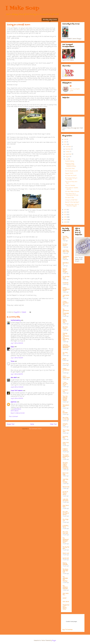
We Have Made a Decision (72, 192)
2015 (65, 142)
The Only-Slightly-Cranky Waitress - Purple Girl (66, 466)
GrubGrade (65, 283)
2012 (65, 212)
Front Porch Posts (66, 506)
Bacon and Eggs (65, 474)
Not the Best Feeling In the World (71, 179)
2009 (66, 220)
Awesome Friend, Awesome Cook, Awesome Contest (71, 165)
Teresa (12, 361)
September (69, 154)
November (68, 149)
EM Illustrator (65, 412)
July (67, 159)
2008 (66, 222)
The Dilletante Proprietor (65, 587)
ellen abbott (14, 378)
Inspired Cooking (70, 161)
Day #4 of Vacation (70, 186)
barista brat (66, 558)
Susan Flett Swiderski (17, 391)
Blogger (54, 641)
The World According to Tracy (66, 457)
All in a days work (66, 431)
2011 (65, 215)
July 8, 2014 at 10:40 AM (17, 387)
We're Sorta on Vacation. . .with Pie (72, 189)
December (68, 147)
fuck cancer (66, 602)
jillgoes (64, 359)
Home (32, 424)
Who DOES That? (70, 169)
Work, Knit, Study (66, 443)
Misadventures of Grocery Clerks (66, 607)
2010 (65, 217)
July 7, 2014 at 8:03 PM (17, 374)
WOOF (65, 598)
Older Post (53, 424)
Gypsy (12, 347)
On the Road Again (66, 277)
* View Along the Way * (65, 384)
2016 (65, 140)
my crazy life (65, 353)
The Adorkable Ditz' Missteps (65, 579)
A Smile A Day (65, 391)
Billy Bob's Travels (65, 328)
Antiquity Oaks (65, 425)
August (68, 157)
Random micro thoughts (65, 271)
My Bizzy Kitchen (65, 245)
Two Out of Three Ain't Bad (71, 183)
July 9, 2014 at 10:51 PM (17, 398)
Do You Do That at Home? (65, 493)
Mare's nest (66, 553)
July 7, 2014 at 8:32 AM (17, 343)
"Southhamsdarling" (66, 257)
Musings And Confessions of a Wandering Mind (66, 337)
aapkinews (14, 402)
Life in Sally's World (66, 377)
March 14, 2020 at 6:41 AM (18, 413)
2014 (65, 145)
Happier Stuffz (69, 173)
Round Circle (66, 487)
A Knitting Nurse (65, 526)
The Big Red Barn (66, 548)
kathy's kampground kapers (66, 289)
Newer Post (11, 424)
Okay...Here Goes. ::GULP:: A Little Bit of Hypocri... (72, 205)
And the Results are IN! (71, 171)
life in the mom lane (65, 533)
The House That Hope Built (65, 571)
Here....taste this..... (66, 594)
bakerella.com (66, 264)
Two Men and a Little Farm (66, 238)
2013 (65, 210)
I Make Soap (22, 8)
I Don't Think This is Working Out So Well (72, 195)
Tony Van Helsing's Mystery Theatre (65, 398)
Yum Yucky (66, 364)
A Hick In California (65, 450)
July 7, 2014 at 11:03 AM (17, 358)
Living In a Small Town (71, 200)
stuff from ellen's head (66, 251)
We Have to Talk (70, 198)
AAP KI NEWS (15, 411)
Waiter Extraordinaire (66, 370)
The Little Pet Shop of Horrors (66, 513)
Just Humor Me (66, 296)
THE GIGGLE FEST (66, 406)
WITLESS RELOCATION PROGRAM (66, 347)
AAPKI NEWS (17, 409)
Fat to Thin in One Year (66, 418)
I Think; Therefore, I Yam (66, 303)
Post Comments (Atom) (35, 429)
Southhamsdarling (16, 320)
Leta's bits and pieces (65, 500)
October (68, 152)
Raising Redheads (65, 564)
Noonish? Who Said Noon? (72, 202)
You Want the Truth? (71, 176)
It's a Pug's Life (66, 520)
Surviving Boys (65, 437)
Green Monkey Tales (65, 321)
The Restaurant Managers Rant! (66, 540)
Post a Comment (13, 417)
